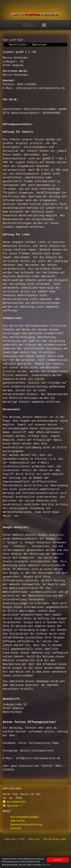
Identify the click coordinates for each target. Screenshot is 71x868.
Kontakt (16, 828)
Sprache (12, 806)
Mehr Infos (46, 865)
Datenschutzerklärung (26, 825)
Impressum (18, 821)
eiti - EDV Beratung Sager (51, 839)
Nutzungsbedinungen (25, 817)
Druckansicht (14, 802)
